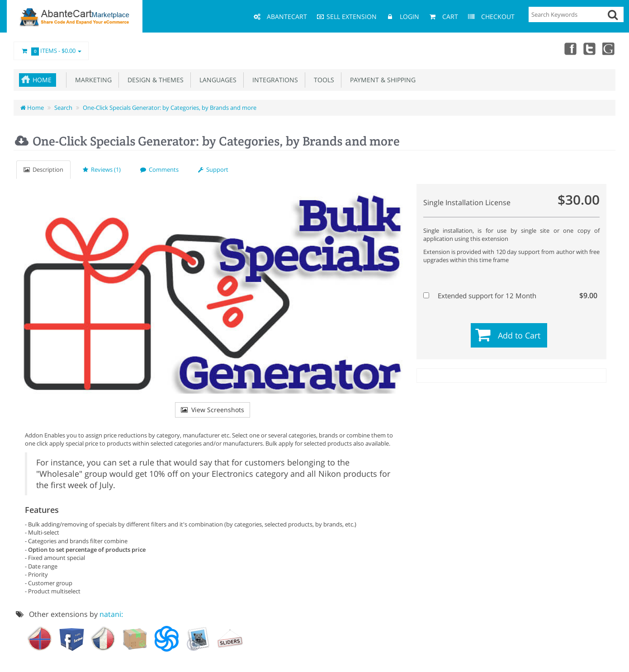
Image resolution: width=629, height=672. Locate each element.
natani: (111, 614)
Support (213, 169)
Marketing (92, 80)
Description (43, 169)
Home (42, 80)
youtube (609, 48)
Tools (322, 80)
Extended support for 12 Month (510, 296)
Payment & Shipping (381, 80)
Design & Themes (154, 80)
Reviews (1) (102, 169)
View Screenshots (213, 410)
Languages (216, 80)
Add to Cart (519, 335)
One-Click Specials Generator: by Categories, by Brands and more (170, 108)
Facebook (569, 48)
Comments (159, 169)
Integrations (273, 80)
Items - (51, 51)
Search (63, 108)
